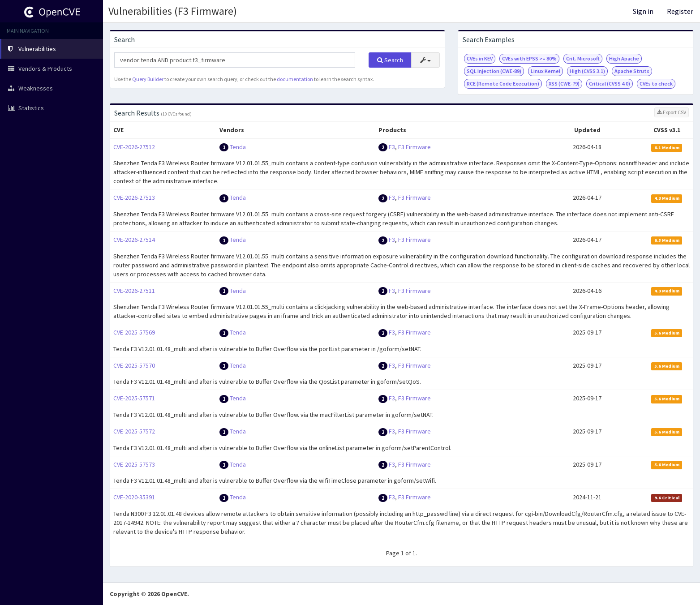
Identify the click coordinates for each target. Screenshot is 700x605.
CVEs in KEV (480, 58)
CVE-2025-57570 (134, 365)
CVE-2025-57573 (134, 464)
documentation (295, 79)
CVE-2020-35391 (134, 497)
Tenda (238, 147)
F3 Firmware (414, 147)
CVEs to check (656, 84)
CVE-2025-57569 (134, 332)
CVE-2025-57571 (134, 398)
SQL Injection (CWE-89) (494, 71)
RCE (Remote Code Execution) (503, 84)
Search (390, 60)
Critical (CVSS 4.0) (610, 84)
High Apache (624, 58)
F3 (392, 147)
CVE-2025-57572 (134, 431)
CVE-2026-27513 (134, 197)
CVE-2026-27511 (134, 291)
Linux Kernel (545, 71)
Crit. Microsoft (583, 58)
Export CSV (672, 112)
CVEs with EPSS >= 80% (529, 58)
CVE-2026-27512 (134, 147)
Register (680, 11)
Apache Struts (632, 71)
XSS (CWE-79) (564, 84)
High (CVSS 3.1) (587, 71)
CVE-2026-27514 (134, 240)
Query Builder (148, 79)
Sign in (643, 11)
